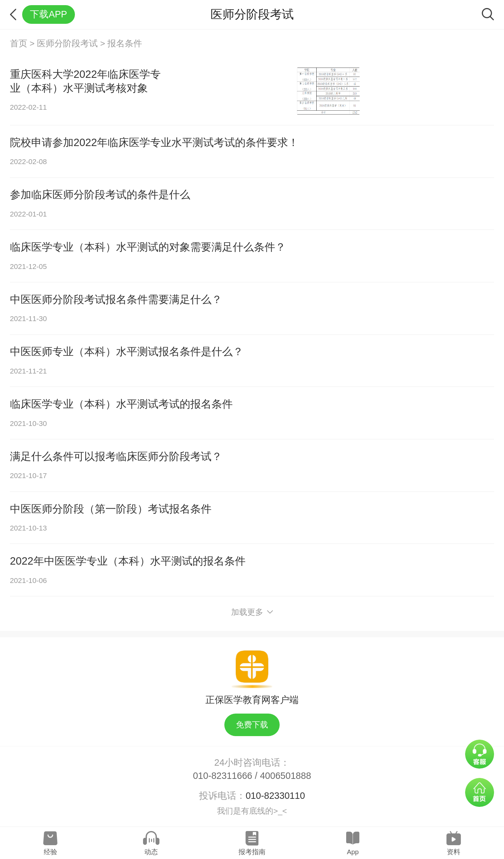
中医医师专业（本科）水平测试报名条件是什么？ (127, 351)
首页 (19, 43)
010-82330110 (275, 796)
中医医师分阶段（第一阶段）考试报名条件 (111, 509)
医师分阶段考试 (67, 43)
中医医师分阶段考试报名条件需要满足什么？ (116, 299)
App (353, 852)
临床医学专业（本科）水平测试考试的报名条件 (121, 404)
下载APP (48, 14)
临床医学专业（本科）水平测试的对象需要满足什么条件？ (148, 247)
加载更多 (252, 612)
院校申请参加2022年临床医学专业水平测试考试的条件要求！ (154, 142)
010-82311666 (223, 776)
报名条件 (125, 43)
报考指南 (252, 852)
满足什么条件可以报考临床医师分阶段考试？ (116, 456)
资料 (454, 852)
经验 (50, 852)
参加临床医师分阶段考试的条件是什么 (100, 194)
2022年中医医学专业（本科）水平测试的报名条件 (128, 561)
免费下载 (252, 725)
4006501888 (286, 776)
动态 (151, 852)
